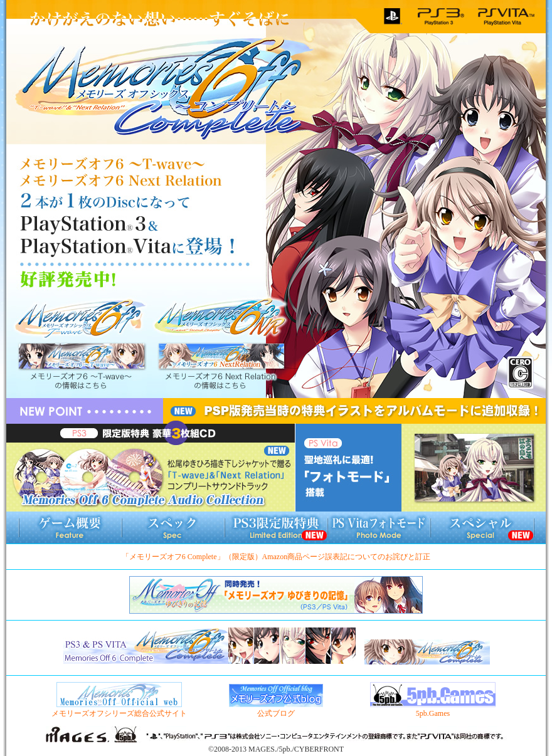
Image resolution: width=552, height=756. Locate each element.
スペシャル (482, 528)
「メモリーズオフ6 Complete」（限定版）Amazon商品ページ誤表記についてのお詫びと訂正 (276, 557)
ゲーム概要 (70, 528)
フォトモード (379, 528)
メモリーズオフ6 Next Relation (221, 348)
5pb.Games (433, 709)
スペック (173, 528)
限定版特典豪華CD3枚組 (151, 468)
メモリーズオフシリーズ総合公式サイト (119, 709)
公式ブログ (276, 709)
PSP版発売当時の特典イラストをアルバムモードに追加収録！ (354, 411)
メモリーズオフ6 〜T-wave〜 (82, 348)
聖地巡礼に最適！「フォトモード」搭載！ (421, 468)
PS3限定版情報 (276, 528)
